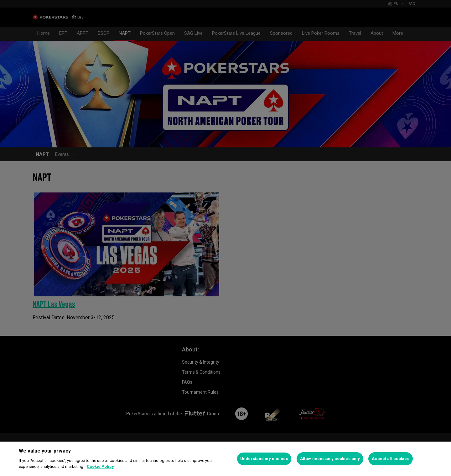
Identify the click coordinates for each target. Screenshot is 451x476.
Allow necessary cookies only (330, 459)
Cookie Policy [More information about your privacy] (100, 466)
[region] (225, 459)
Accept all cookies (390, 459)
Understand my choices (264, 459)
